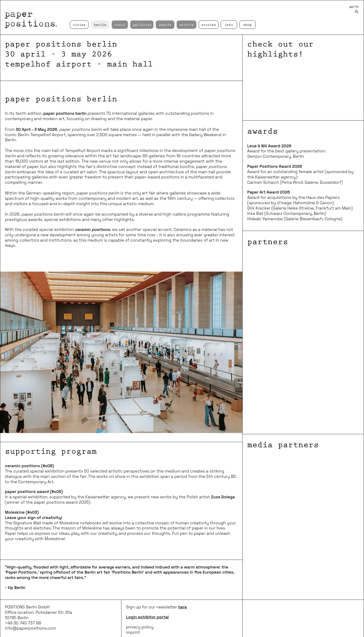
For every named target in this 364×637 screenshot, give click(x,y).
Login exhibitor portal (147, 617)
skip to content (0, 0)
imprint (133, 632)
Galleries (142, 25)
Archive (187, 25)
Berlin (100, 25)
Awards (165, 25)
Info (229, 25)
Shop (247, 25)
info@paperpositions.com (30, 628)
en (351, 7)
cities (79, 25)
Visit (120, 25)
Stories (209, 25)
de (357, 7)
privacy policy (140, 627)
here (182, 607)
